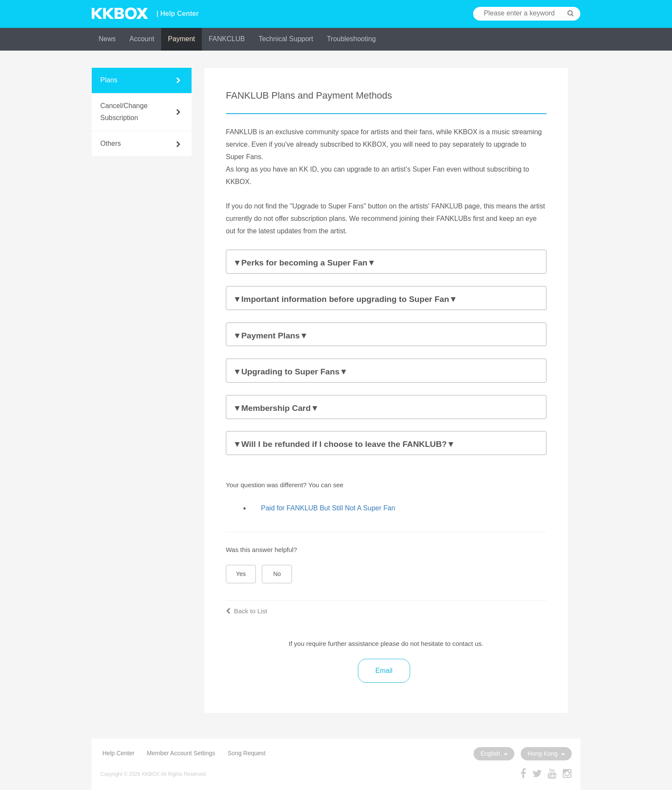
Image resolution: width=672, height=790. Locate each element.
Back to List (247, 611)
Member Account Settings (181, 753)
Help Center (118, 753)
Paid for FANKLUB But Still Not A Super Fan (328, 508)
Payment (181, 39)
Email (384, 671)
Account (142, 39)
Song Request (247, 753)
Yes (241, 574)
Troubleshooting (351, 39)
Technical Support (286, 39)
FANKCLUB (227, 39)
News (107, 39)
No (277, 574)
